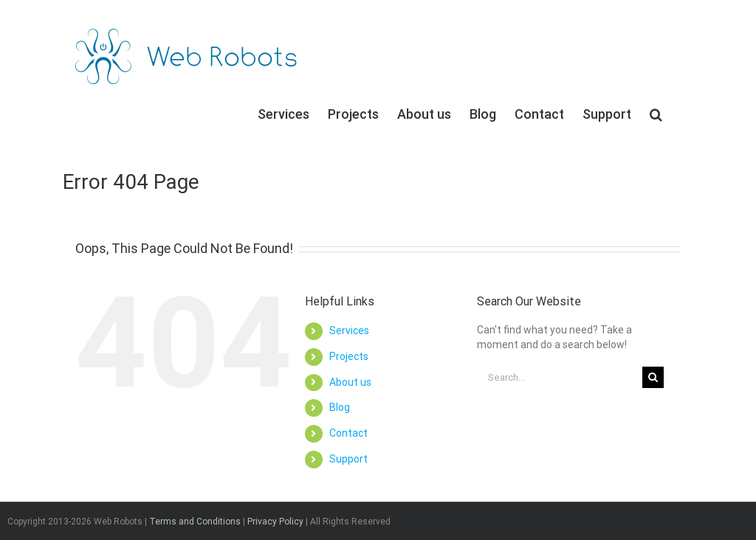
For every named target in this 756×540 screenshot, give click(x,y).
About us (350, 382)
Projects (349, 356)
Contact (348, 433)
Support (348, 459)
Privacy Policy (275, 522)
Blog (340, 407)
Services (349, 330)
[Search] (656, 114)
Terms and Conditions (195, 522)
